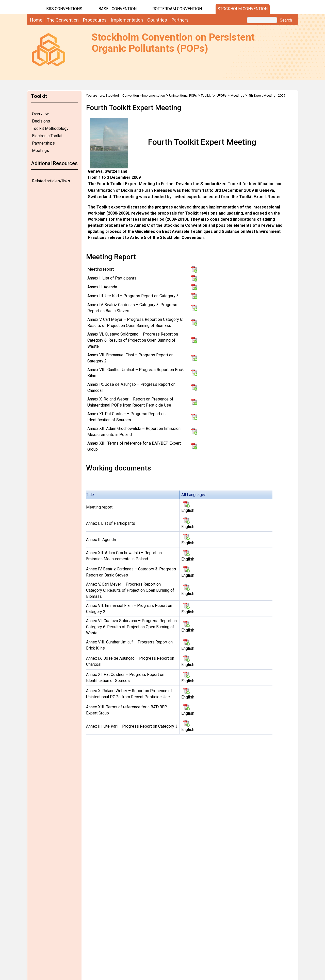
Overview (40, 114)
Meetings (40, 151)
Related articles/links (51, 181)
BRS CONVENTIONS (64, 9)
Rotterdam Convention (177, 9)
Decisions (41, 121)
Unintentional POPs (183, 95)
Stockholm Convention (243, 9)
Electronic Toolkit (47, 136)
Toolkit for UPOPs (214, 95)
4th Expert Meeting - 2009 (267, 95)
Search (286, 20)
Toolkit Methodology (50, 128)
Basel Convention (118, 9)
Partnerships (43, 143)
